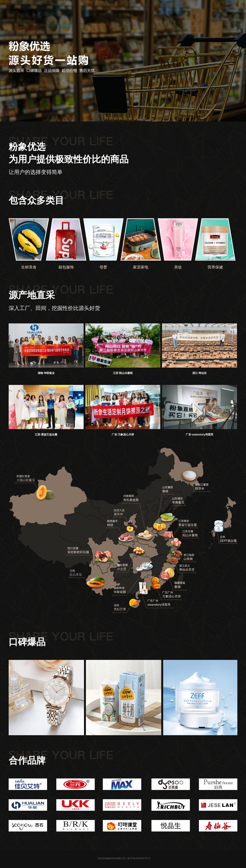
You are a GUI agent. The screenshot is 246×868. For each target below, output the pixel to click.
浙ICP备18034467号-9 (139, 858)
